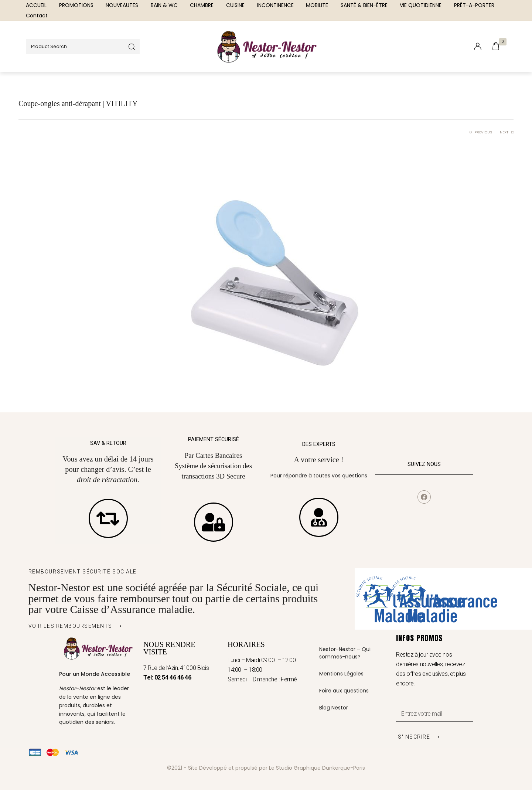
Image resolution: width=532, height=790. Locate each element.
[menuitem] (36, 5)
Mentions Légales (341, 674)
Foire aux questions (344, 691)
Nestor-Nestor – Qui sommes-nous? (345, 653)
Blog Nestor (334, 708)
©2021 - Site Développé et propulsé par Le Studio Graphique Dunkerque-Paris (266, 768)
